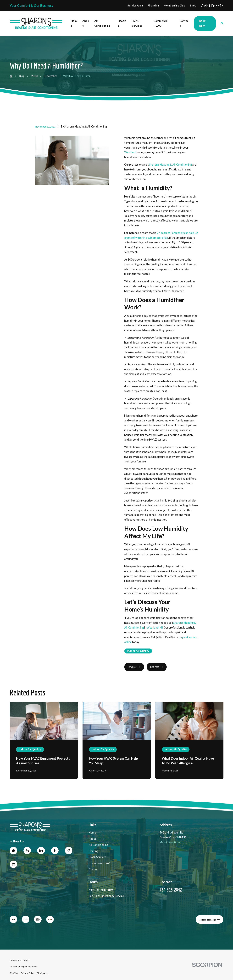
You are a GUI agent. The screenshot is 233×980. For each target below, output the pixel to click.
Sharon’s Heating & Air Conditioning (170, 165)
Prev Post (134, 667)
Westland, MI (155, 628)
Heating (93, 851)
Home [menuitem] (74, 23)
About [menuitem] (86, 23)
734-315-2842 (212, 6)
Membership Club (174, 6)
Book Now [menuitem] (202, 23)
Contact (94, 869)
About (92, 839)
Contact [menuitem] (184, 23)
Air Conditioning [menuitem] (102, 23)
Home (92, 833)
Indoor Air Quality (138, 651)
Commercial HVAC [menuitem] (161, 23)
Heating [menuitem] (122, 23)
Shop (193, 6)
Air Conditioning (98, 845)
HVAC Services (97, 857)
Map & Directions (170, 842)
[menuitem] (14, 973)
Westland (130, 152)
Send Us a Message (210, 919)
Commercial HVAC (100, 863)
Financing (153, 6)
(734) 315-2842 (166, 637)
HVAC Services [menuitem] (137, 23)
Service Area (135, 6)
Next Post (157, 667)
